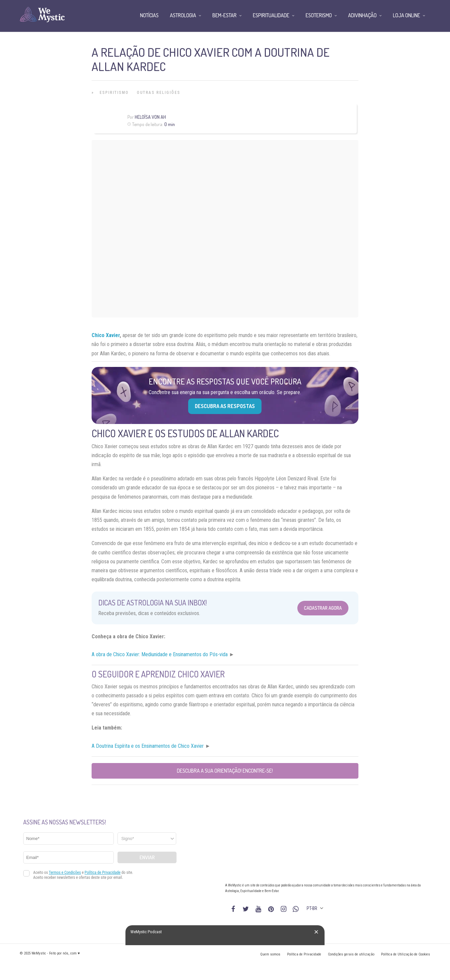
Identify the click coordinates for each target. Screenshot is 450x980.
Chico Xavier (106, 335)
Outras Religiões (158, 93)
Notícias (149, 15)
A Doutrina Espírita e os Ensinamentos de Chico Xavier (148, 746)
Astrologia (183, 15)
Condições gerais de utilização (351, 954)
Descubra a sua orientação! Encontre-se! (225, 771)
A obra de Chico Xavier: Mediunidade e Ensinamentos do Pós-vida (160, 654)
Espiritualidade (271, 15)
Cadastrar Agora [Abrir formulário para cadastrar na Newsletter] (323, 608)
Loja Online (407, 15)
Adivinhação (362, 15)
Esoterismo (319, 15)
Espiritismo (114, 93)
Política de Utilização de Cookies (406, 954)
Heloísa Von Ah (150, 117)
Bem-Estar (225, 15)
